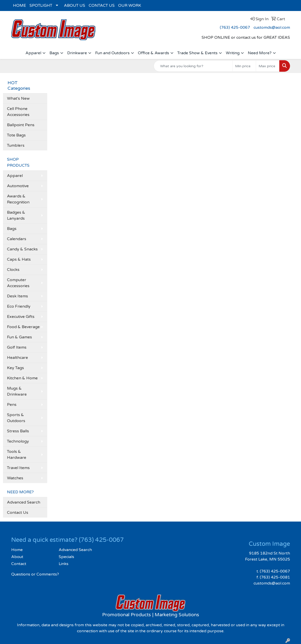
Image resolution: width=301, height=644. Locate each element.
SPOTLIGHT (41, 5)
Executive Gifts (21, 317)
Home (17, 550)
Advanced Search (24, 502)
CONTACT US (102, 5)
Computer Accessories (18, 283)
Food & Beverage (23, 327)
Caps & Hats (19, 259)
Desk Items (17, 296)
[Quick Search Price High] (268, 66)
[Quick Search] (193, 66)
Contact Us (18, 513)
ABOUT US (75, 5)
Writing (233, 53)
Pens (12, 405)
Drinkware (77, 53)
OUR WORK (130, 5)
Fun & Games (19, 337)
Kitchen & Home (22, 378)
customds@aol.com (272, 27)
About (17, 557)
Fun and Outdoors (112, 53)
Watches (15, 478)
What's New (18, 98)
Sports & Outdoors (16, 418)
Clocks (13, 270)
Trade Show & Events (197, 53)
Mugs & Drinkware (17, 391)
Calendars (17, 239)
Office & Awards (153, 53)
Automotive (18, 186)
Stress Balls (18, 431)
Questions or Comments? (35, 574)
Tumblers (16, 145)
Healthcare (17, 358)
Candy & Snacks (22, 249)
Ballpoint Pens (21, 125)
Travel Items (18, 468)
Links (64, 564)
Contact (19, 564)
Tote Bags (16, 135)
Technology (18, 441)
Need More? (260, 53)
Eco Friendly (19, 306)
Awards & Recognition (18, 199)
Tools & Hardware (17, 455)
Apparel (33, 53)
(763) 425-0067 (235, 27)
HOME (19, 5)
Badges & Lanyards (16, 215)
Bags (54, 53)
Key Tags (15, 368)
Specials (66, 557)
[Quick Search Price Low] (244, 66)
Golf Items (17, 347)
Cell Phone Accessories (18, 112)
